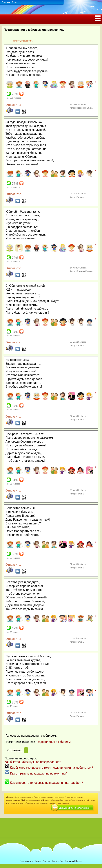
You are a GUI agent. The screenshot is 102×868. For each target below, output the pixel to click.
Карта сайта (58, 861)
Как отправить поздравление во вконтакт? (39, 774)
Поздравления (26, 861)
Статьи (38, 861)
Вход (14, 2)
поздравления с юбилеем (53, 742)
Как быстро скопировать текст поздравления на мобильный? (51, 768)
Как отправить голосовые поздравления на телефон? (46, 783)
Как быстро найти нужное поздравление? (33, 762)
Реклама (47, 861)
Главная (6, 2)
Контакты (69, 861)
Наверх (79, 861)
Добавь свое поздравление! (74, 808)
